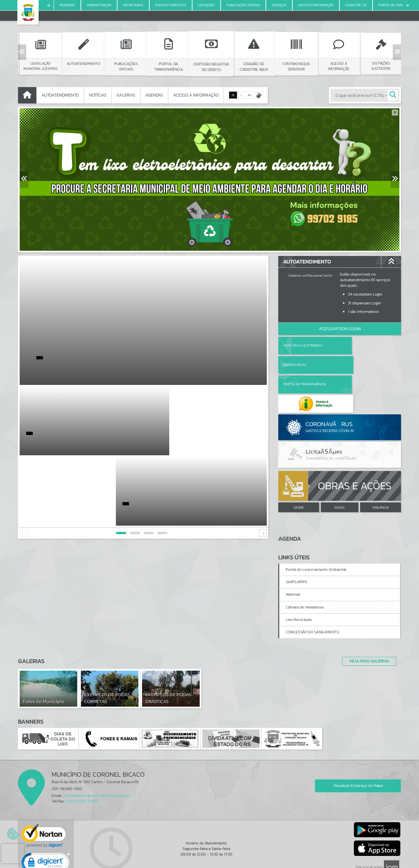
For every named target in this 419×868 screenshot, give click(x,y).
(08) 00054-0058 (81, 763)
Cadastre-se (297, 275)
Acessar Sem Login (340, 329)
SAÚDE (299, 470)
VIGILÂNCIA (381, 470)
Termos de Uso (210, 857)
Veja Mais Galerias (367, 623)
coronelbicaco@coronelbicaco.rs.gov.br (96, 757)
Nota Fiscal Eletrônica (303, 345)
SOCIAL (340, 470)
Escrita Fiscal (357, 345)
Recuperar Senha (320, 275)
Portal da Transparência (305, 365)
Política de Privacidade (209, 861)
